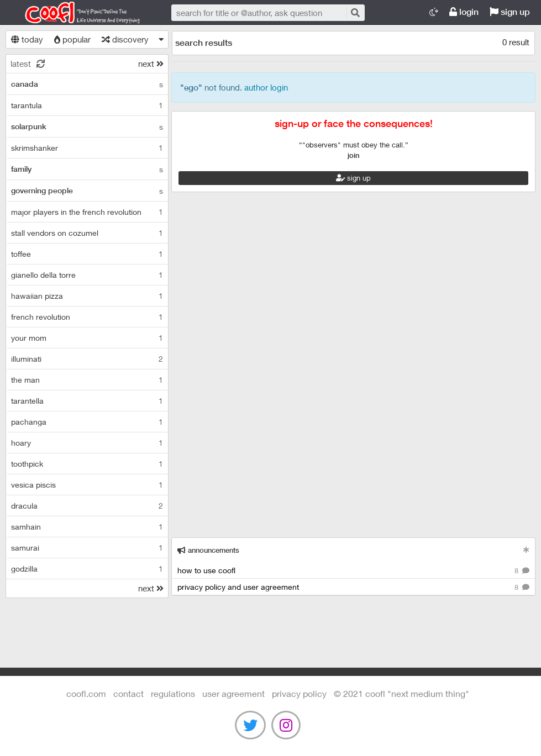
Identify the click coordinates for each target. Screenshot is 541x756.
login (464, 12)
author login (266, 87)
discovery (125, 39)
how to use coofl (353, 571)
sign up (510, 12)
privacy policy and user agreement (353, 587)
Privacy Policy (299, 693)
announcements (208, 550)
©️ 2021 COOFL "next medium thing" (401, 693)
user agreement (233, 693)
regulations (173, 693)
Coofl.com (77, 13)
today (27, 39)
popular (72, 39)
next (151, 64)
